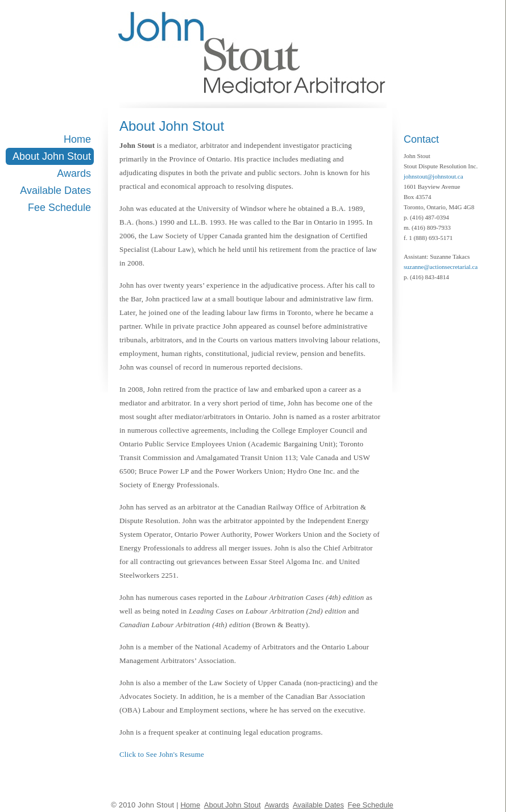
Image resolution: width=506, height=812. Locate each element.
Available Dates (55, 190)
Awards (74, 173)
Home (77, 139)
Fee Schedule (59, 208)
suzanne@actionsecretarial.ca (441, 267)
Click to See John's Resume (162, 754)
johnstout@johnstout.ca (434, 176)
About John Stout (52, 156)
